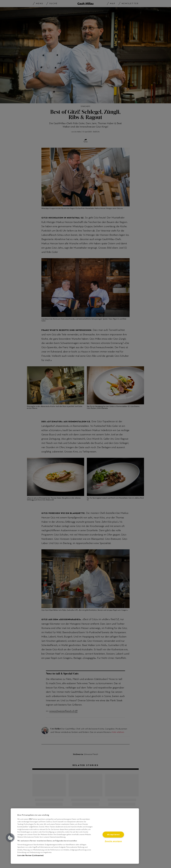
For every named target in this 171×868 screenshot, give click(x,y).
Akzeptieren (113, 835)
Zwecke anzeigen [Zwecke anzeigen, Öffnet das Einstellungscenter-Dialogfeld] (113, 841)
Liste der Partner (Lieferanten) (30, 855)
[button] (10, 838)
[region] (75, 836)
